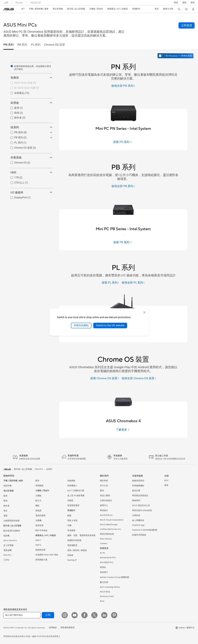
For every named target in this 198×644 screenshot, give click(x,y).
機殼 (37, 506)
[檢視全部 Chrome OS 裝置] (139, 379)
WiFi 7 (38, 540)
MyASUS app (138, 525)
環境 (176, 3)
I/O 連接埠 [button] (31, 192)
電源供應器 (40, 516)
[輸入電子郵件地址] (22, 615)
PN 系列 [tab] (9, 45)
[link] (9, 9)
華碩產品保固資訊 (140, 496)
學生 (5, 511)
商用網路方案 (41, 560)
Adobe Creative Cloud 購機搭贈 (114, 577)
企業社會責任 (106, 501)
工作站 (6, 560)
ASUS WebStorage (109, 525)
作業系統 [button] (31, 158)
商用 (5, 501)
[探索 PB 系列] (123, 242)
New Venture (106, 539)
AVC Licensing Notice (110, 587)
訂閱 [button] (48, 615)
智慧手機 (7, 486)
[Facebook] (84, 615)
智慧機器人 (72, 486)
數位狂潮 (104, 582)
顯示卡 (38, 501)
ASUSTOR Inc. (107, 515)
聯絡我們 (136, 501)
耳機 (69, 525)
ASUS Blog (105, 592)
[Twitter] (94, 615)
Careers (104, 543)
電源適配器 (72, 545)
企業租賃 (136, 515)
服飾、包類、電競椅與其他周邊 (81, 535)
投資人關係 (105, 496)
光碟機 (38, 521)
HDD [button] (31, 172)
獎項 (102, 491)
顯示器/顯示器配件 (12, 531)
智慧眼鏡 (39, 486)
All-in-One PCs (10, 541)
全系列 (49, 469)
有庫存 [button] (31, 78)
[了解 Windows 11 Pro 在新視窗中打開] (176, 56)
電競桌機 (7, 550)
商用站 (103, 567)
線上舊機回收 (138, 520)
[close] (144, 312)
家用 (5, 496)
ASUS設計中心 (107, 562)
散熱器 (38, 511)
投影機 (6, 536)
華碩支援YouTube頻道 (142, 510)
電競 (5, 516)
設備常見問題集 (139, 535)
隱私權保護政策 (68, 628)
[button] (184, 3)
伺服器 (70, 501)
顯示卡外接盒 (41, 530)
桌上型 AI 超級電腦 (76, 496)
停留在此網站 (81, 325)
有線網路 (71, 481)
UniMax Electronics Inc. (111, 529)
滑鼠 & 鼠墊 (72, 521)
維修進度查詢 (138, 481)
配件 (37, 481)
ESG (166, 481)
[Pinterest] (114, 615)
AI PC (103, 553)
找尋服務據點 (138, 486)
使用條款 (53, 628)
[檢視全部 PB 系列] (123, 186)
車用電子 (104, 572)
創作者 (6, 506)
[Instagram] (65, 615)
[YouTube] (75, 615)
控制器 (70, 555)
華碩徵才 (104, 510)
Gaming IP (72, 560)
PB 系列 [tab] (22, 45)
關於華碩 (104, 481)
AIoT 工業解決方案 (76, 491)
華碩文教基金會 (107, 534)
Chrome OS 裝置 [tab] (55, 45)
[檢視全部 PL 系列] (133, 283)
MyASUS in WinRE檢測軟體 (145, 530)
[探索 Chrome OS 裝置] (105, 379)
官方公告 (104, 486)
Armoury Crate (107, 596)
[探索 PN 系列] (123, 142)
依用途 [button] (31, 103)
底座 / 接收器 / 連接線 (77, 550)
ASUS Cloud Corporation (112, 520)
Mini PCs (7, 555)
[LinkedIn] (104, 615)
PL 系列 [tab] (36, 45)
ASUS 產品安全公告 (141, 505)
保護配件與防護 (74, 540)
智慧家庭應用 (73, 505)
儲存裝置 (39, 525)
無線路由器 (40, 550)
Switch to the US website (110, 325)
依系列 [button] (31, 127)
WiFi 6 (38, 545)
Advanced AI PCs (108, 558)
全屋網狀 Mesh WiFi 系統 (47, 555)
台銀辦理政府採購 (11, 521)
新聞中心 (104, 505)
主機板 (38, 496)
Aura (102, 601)
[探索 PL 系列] (111, 283)
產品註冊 (136, 491)
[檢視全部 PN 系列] (123, 86)
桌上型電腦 (8, 545)
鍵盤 (69, 516)
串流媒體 (71, 530)
